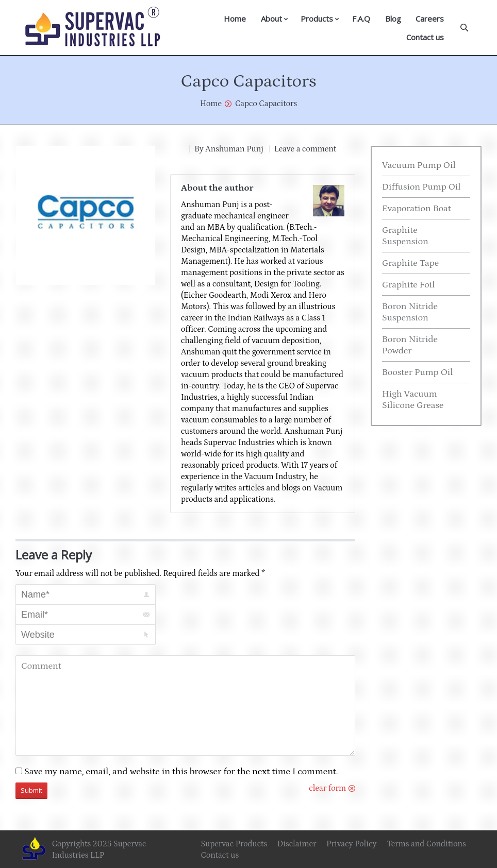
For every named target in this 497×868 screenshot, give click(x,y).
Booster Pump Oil (418, 372)
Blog (393, 19)
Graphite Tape (410, 263)
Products (317, 19)
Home (235, 19)
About (271, 19)
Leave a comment (305, 149)
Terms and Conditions (426, 844)
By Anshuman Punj (229, 149)
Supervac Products (234, 844)
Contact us (425, 37)
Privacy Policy (351, 844)
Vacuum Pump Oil (419, 165)
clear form (327, 788)
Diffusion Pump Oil (421, 187)
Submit (31, 790)
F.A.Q (361, 19)
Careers (430, 19)
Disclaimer (297, 844)
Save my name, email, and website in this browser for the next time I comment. (181, 772)
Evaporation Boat (417, 209)
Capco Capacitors (266, 104)
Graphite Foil (408, 285)
